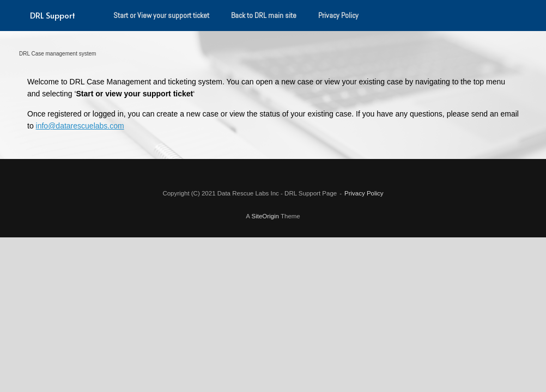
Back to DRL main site (264, 15)
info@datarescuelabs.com (80, 126)
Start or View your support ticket (161, 15)
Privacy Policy (338, 15)
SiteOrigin (265, 216)
